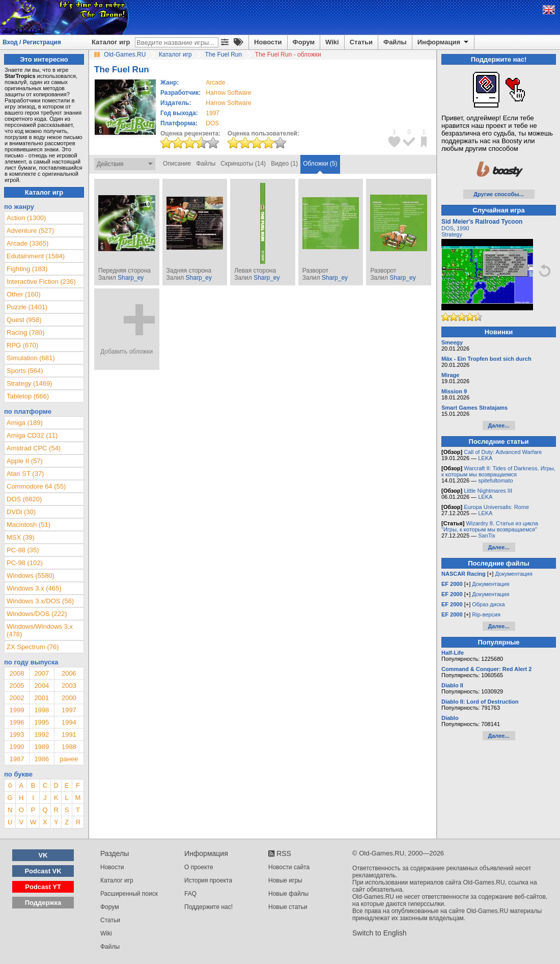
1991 (69, 734)
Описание (177, 164)
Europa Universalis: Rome (496, 507)
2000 (69, 698)
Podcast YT (43, 887)
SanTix (487, 535)
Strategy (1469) (30, 383)
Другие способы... (499, 194)
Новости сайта (289, 867)
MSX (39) (21, 537)
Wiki (332, 42)
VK (43, 855)
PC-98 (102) (25, 563)
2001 (41, 698)
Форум (304, 42)
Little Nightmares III (488, 491)
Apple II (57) (25, 461)
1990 (17, 747)
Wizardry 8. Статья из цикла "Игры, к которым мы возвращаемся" (490, 526)
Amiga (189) (25, 423)
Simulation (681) (31, 358)
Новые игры (285, 880)
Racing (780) (25, 332)
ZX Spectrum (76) (33, 647)
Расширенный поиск (129, 894)
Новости (268, 42)
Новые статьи (288, 907)
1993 (17, 734)
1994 (69, 722)
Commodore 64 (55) (36, 486)
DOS (447, 228)
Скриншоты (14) (243, 164)
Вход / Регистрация (32, 42)
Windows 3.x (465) (34, 588)
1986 (41, 759)
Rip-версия (486, 614)
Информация (444, 42)
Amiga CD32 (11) (32, 435)
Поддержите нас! (208, 907)
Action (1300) (26, 218)
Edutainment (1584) (36, 256)
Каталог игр (111, 42)
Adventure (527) (30, 231)
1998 (41, 710)
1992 (41, 734)
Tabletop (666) (28, 396)
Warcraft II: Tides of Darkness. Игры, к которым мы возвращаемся (498, 471)
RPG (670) (22, 345)
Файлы (395, 42)
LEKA (485, 458)
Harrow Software (228, 93)
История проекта (208, 880)
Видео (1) (284, 164)
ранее (69, 759)
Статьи (361, 42)
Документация (513, 574)
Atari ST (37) (25, 474)
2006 (69, 673)
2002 (17, 698)
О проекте (199, 867)
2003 (69, 686)
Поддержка (43, 903)
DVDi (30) (21, 512)
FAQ (190, 894)
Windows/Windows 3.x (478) (40, 630)
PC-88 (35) (23, 550)
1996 (17, 722)
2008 (17, 673)
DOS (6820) (24, 499)
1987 (17, 759)
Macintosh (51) (29, 525)
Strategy (452, 234)
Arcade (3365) (27, 243)
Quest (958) (24, 320)
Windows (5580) (31, 575)
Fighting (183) (27, 269)
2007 (41, 673)
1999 (17, 710)
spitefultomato (495, 480)
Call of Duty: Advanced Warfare (503, 452)
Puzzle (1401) (27, 307)
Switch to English (380, 933)
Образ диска (488, 604)
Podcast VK (43, 871)
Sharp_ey (131, 278)
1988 (69, 747)
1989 (41, 747)
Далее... (498, 425)
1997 (213, 113)
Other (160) (23, 294)
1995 (41, 722)
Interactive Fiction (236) (41, 282)
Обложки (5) (320, 164)
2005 (17, 686)
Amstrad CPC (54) (34, 448)
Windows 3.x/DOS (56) (40, 601)
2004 (41, 686)
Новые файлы (288, 894)
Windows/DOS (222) (37, 614)
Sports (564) (25, 371)
